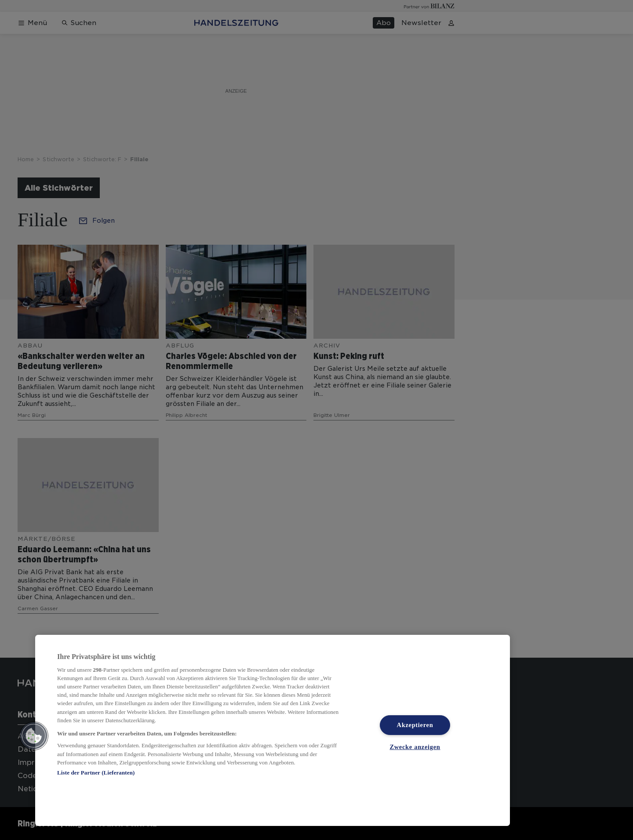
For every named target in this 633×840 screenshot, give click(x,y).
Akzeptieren (415, 725)
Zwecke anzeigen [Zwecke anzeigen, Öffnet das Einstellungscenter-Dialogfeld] (415, 747)
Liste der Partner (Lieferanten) (96, 773)
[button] (34, 736)
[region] (273, 730)
